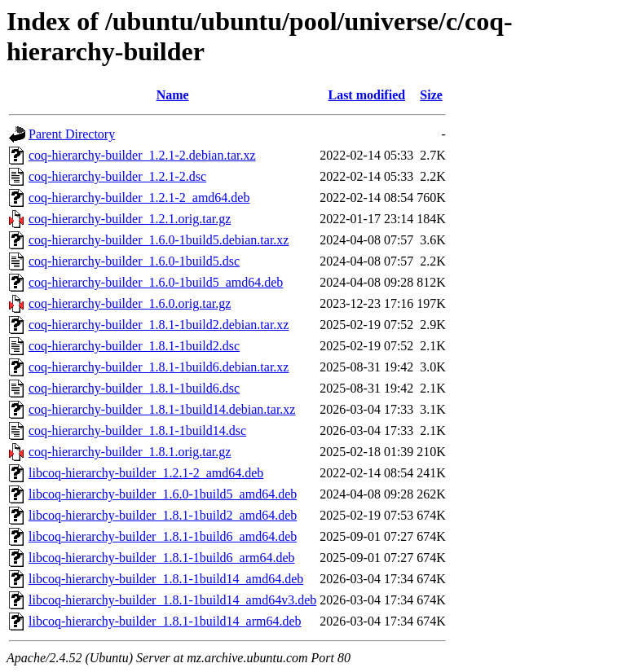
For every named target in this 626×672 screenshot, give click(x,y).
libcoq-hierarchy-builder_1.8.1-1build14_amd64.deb (166, 579)
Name (173, 95)
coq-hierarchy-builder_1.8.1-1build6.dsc (134, 388)
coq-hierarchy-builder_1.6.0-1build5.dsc (134, 261)
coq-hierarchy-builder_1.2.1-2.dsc (117, 176)
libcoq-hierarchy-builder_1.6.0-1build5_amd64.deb (163, 494)
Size (431, 95)
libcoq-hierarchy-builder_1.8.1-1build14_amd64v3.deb (172, 600)
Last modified (366, 95)
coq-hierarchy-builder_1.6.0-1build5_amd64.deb (156, 282)
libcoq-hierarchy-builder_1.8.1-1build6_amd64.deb (163, 536)
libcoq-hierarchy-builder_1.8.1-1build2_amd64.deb (163, 515)
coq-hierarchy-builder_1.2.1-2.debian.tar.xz (142, 155)
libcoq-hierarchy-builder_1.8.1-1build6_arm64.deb (162, 558)
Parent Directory (72, 134)
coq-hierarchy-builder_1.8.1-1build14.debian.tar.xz (162, 409)
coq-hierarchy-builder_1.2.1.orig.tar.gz (130, 219)
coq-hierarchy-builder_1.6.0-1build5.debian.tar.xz (159, 240)
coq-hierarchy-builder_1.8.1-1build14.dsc (137, 430)
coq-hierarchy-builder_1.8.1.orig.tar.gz (130, 452)
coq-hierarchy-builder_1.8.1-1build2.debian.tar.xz (159, 325)
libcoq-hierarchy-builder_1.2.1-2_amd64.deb (146, 473)
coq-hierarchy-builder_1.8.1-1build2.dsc (134, 346)
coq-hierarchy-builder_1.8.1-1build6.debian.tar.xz (159, 367)
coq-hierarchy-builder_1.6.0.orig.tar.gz (130, 303)
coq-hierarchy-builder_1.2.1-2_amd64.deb (139, 198)
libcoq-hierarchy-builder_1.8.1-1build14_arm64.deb (165, 621)
